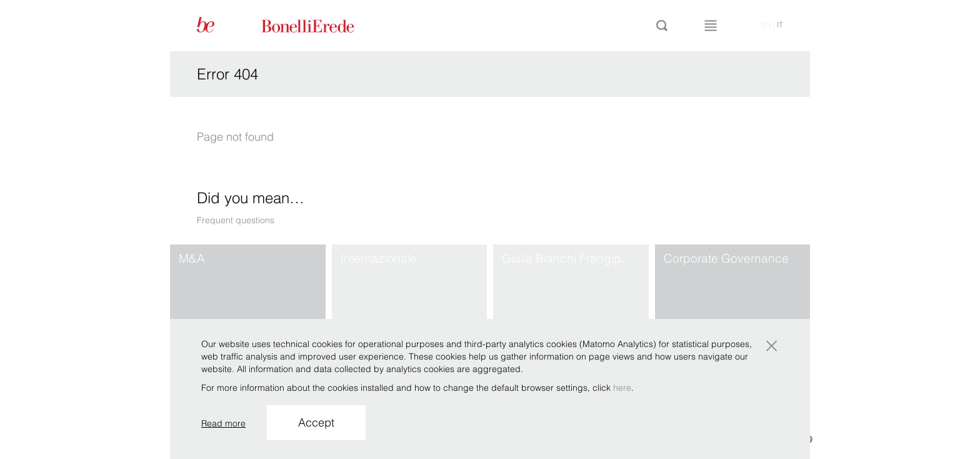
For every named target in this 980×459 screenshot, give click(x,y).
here (622, 388)
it (780, 25)
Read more (223, 423)
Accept (316, 422)
